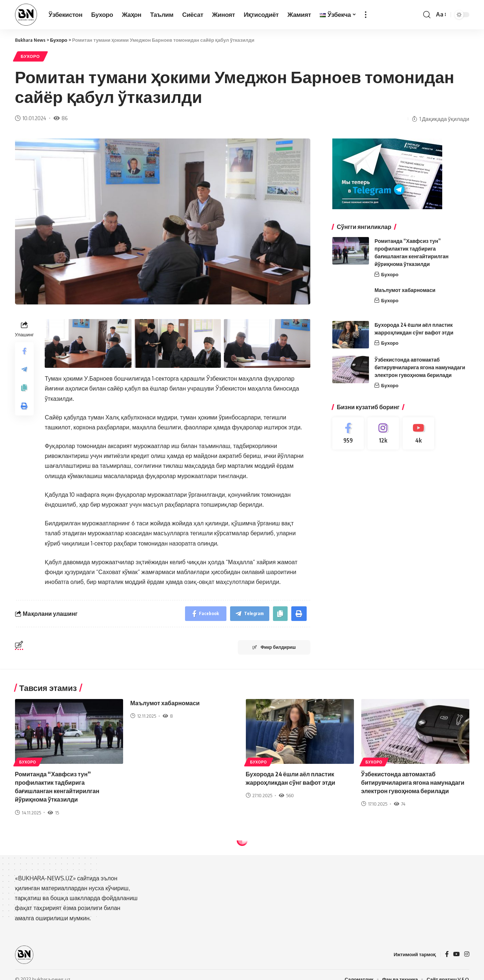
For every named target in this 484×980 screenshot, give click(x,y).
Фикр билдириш (274, 647)
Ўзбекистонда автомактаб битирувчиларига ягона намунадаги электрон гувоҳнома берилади (420, 367)
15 (53, 813)
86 (60, 118)
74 (400, 804)
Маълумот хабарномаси (405, 290)
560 (286, 795)
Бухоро (30, 56)
